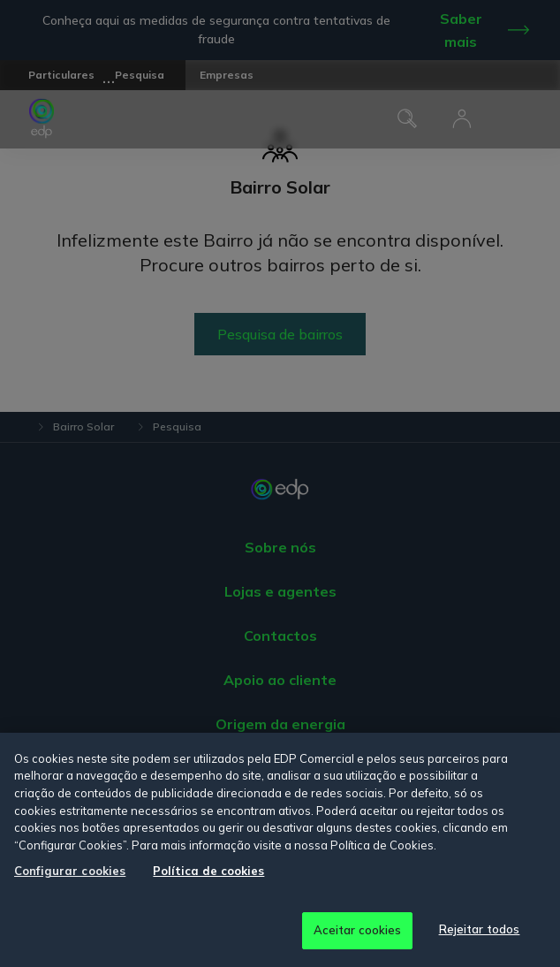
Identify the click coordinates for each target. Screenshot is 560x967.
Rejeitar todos (480, 929)
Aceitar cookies (358, 930)
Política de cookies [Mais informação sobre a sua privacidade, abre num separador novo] (208, 871)
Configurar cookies (70, 871)
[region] (280, 850)
